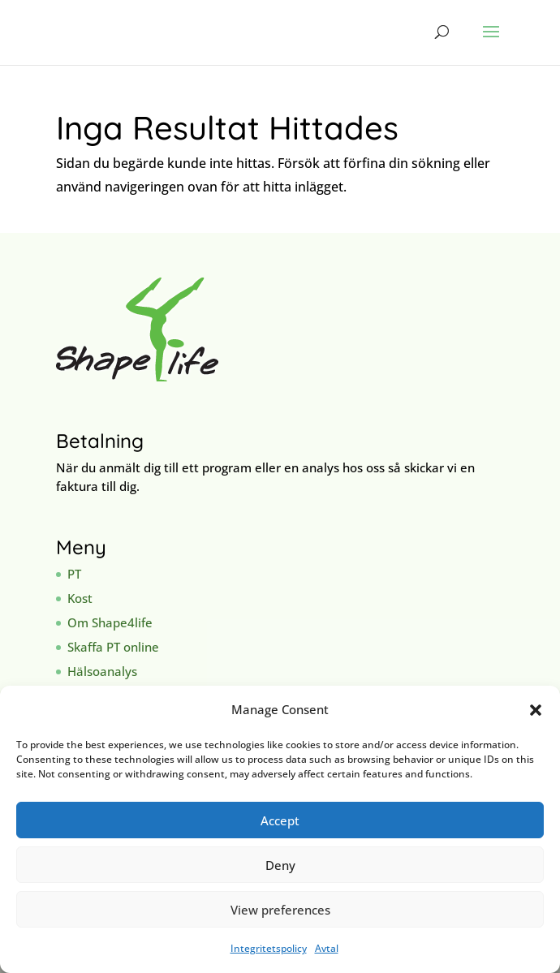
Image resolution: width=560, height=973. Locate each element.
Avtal (327, 948)
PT (74, 574)
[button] (536, 710)
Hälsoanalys (102, 671)
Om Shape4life (110, 622)
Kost (80, 598)
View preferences (280, 910)
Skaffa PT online (113, 647)
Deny (280, 865)
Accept (280, 820)
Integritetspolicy (269, 948)
